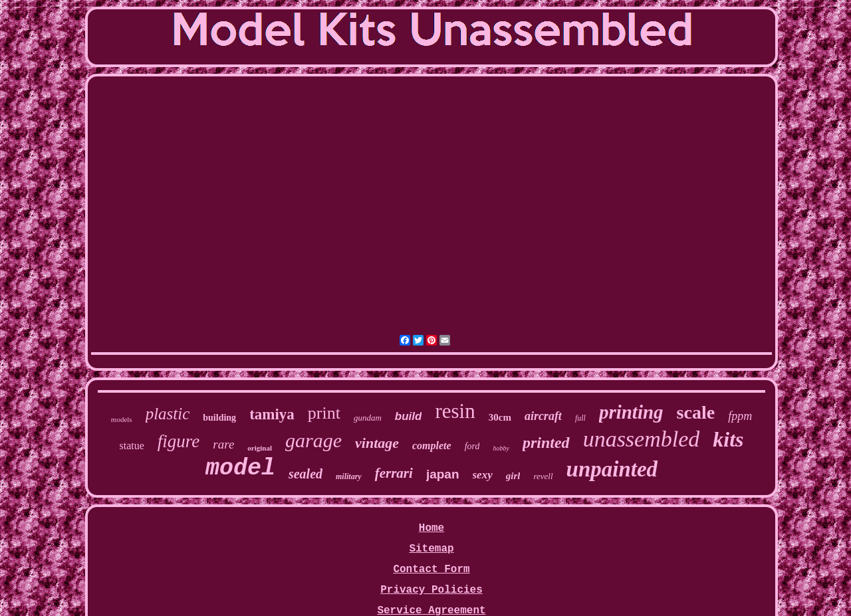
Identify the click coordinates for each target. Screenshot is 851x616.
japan (443, 474)
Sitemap (431, 549)
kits (728, 439)
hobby (501, 448)
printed (546, 443)
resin (455, 411)
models (122, 419)
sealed (305, 474)
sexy (483, 475)
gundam (368, 418)
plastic (168, 414)
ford (472, 446)
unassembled (642, 439)
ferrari (394, 473)
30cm (500, 417)
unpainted (612, 469)
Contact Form (431, 569)
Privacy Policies (431, 590)
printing (631, 412)
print (324, 413)
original (260, 448)
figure (179, 441)
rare (223, 444)
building (219, 418)
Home (431, 528)
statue (131, 446)
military (349, 476)
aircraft (543, 416)
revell (543, 476)
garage (313, 440)
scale (696, 412)
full (580, 418)
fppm (740, 416)
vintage (377, 443)
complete (432, 446)
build (409, 416)
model (240, 468)
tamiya (272, 414)
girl (513, 476)
